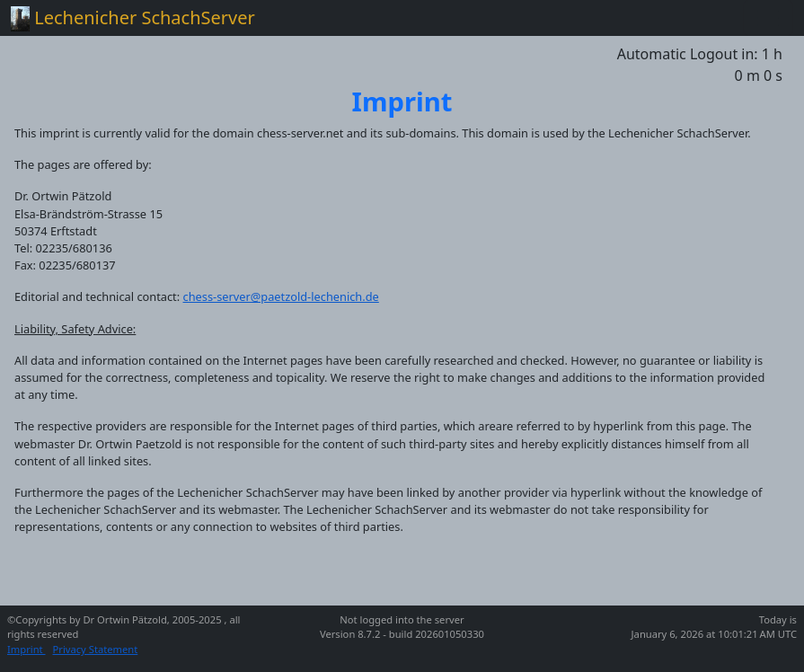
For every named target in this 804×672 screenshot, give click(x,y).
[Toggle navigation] (768, 18)
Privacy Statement (96, 649)
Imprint (27, 649)
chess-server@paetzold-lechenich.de (281, 296)
